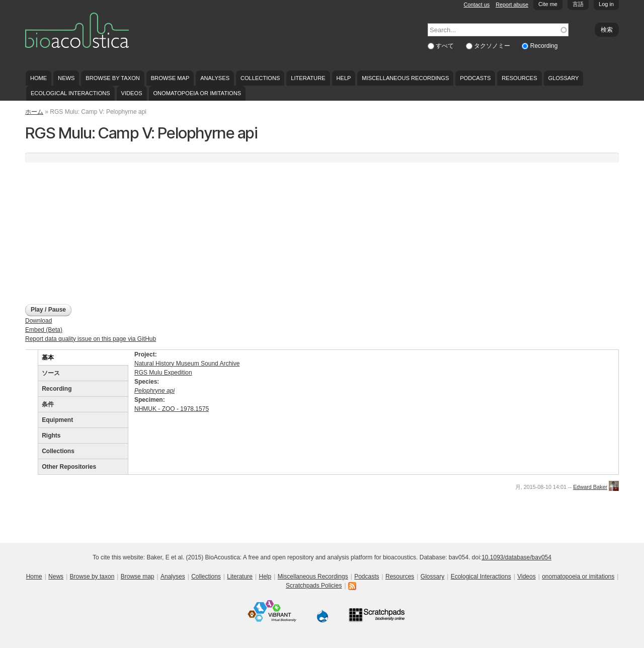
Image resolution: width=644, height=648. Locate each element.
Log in (606, 4)
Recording (544, 46)
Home (38, 78)
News (66, 78)
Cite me (548, 4)
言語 (578, 4)
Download (38, 321)
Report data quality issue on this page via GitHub (91, 339)
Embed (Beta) (44, 330)
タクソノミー (493, 46)
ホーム (34, 112)
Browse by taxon (113, 78)
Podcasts (475, 78)
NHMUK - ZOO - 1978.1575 (172, 409)
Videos (132, 93)
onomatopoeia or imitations (197, 93)
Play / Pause (48, 310)
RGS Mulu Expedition (163, 373)
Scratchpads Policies (314, 586)
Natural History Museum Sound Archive (187, 364)
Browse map (170, 78)
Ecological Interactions (70, 93)
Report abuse (512, 5)
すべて (446, 46)
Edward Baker (590, 487)
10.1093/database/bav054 (516, 557)
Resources (519, 78)
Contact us (477, 5)
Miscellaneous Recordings (405, 78)
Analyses (215, 78)
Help (343, 78)
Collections (260, 78)
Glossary (564, 78)
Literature (308, 78)
